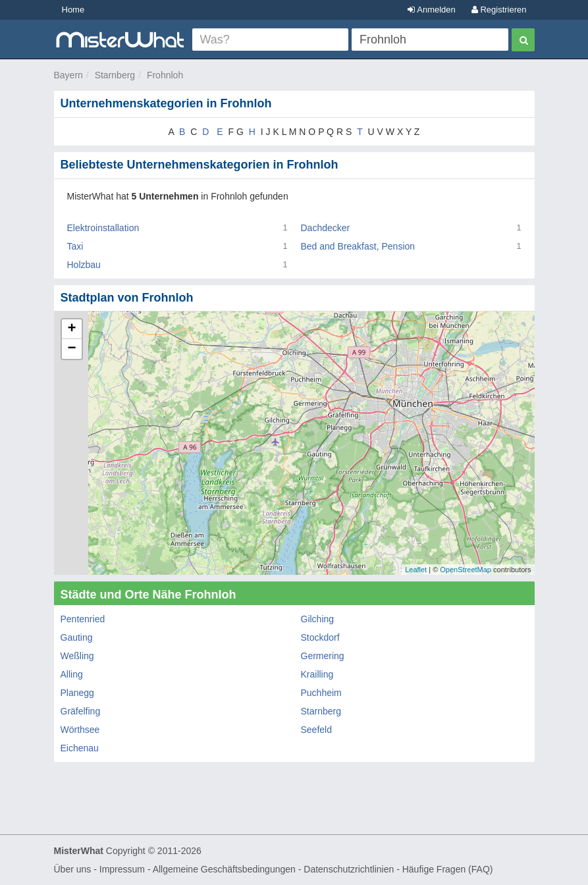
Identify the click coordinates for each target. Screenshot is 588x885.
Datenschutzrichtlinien (349, 869)
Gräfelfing (81, 711)
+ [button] (71, 329)
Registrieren (499, 10)
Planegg (77, 693)
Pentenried (83, 619)
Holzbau (84, 265)
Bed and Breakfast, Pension (358, 246)
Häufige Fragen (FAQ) (448, 869)
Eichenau (80, 748)
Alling (72, 674)
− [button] (71, 349)
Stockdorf (320, 637)
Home (73, 10)
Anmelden (431, 10)
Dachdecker (326, 228)
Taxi (75, 246)
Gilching (318, 619)
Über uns (73, 869)
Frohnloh (165, 75)
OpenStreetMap (466, 570)
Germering (323, 656)
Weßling (77, 656)
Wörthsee (80, 730)
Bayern (68, 75)
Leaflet (416, 570)
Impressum (122, 869)
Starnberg (115, 75)
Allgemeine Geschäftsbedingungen (224, 869)
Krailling (317, 674)
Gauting (77, 637)
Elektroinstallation (103, 228)
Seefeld (316, 730)
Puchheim (321, 693)
